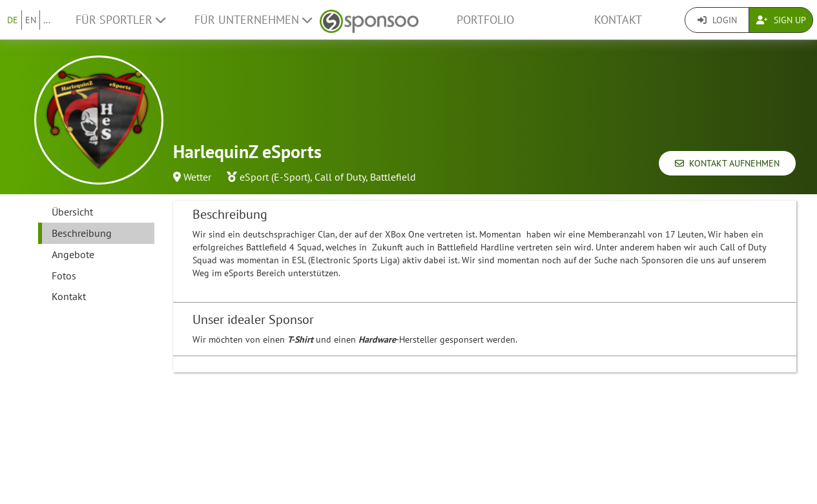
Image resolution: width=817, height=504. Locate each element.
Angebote (73, 254)
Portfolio (485, 20)
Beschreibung (82, 233)
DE (13, 20)
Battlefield (393, 177)
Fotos (64, 276)
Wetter (197, 177)
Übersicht (72, 212)
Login (717, 20)
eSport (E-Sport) (275, 177)
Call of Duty (340, 177)
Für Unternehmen (253, 20)
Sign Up (781, 20)
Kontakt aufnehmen (727, 163)
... (47, 20)
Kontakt (618, 20)
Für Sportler (120, 20)
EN (31, 20)
